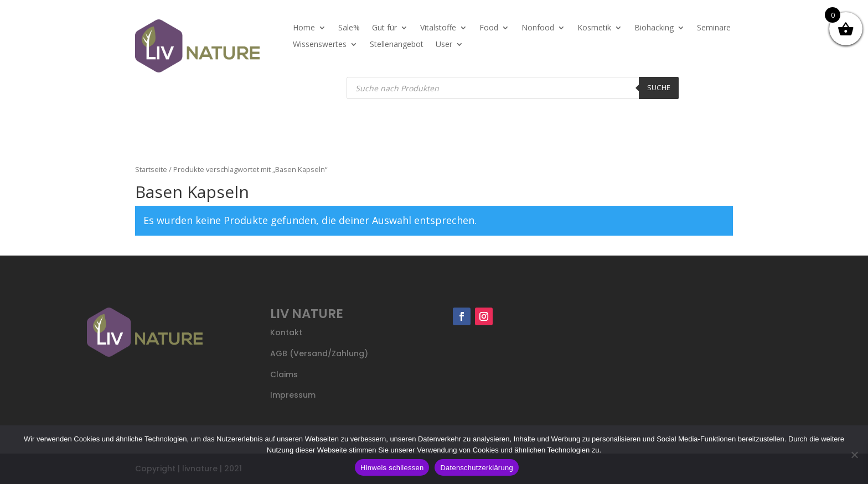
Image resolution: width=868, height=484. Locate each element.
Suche (659, 87)
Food (489, 28)
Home (304, 28)
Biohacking (654, 28)
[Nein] (854, 455)
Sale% (349, 28)
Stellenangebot (397, 45)
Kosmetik (594, 28)
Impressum (293, 395)
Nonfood (538, 28)
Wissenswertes (320, 45)
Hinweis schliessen (392, 468)
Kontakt (286, 332)
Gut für (384, 28)
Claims (284, 374)
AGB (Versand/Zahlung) (319, 353)
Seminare (714, 28)
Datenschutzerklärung (476, 468)
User (444, 45)
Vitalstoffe (438, 28)
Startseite (151, 169)
